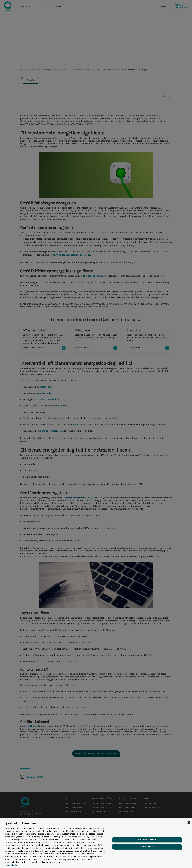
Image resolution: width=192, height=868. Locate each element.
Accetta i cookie (147, 849)
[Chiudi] (189, 825)
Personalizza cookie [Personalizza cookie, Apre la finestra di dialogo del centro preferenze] (147, 842)
